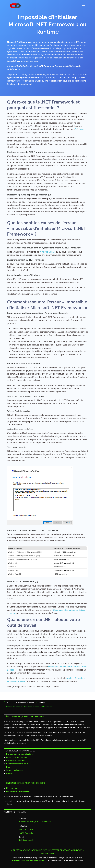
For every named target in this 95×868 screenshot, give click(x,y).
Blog (8, 767)
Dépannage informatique (17, 757)
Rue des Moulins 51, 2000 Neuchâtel (35, 822)
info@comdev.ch (26, 840)
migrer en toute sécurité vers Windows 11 (30, 861)
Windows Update (47, 252)
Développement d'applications (20, 754)
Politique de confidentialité (18, 791)
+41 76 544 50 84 (26, 833)
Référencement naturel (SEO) (19, 764)
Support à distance (14, 770)
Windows (80, 129)
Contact (10, 773)
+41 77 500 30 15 (26, 829)
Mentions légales (14, 788)
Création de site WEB (15, 761)
